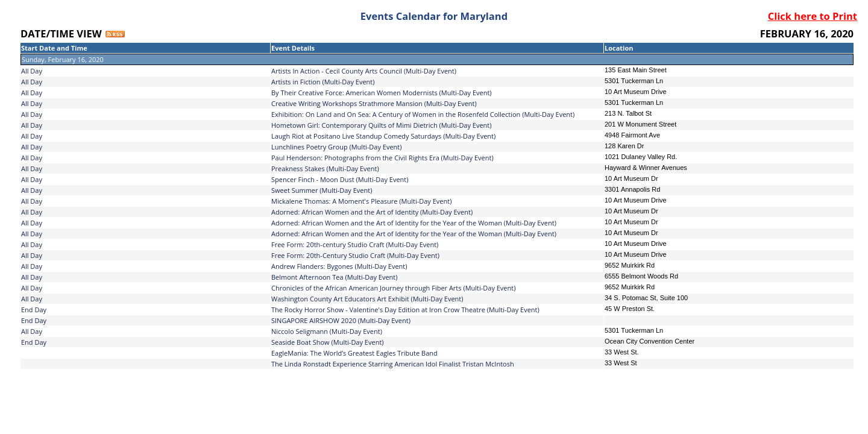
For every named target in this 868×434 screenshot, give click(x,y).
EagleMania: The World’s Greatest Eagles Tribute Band (354, 353)
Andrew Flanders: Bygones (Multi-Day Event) (339, 266)
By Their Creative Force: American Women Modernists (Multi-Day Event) (382, 93)
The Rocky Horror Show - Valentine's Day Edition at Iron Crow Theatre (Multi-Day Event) (405, 310)
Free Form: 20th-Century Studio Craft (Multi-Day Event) (355, 255)
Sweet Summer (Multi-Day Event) (322, 190)
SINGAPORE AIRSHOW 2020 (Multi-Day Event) (341, 320)
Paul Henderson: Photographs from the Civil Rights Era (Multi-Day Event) (382, 158)
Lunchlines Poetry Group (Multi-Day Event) (337, 147)
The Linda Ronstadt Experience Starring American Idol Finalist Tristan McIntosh (393, 364)
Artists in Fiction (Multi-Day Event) (323, 82)
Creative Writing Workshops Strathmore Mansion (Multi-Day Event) (374, 103)
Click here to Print (813, 16)
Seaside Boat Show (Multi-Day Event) (328, 342)
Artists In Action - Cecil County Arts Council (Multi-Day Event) (364, 71)
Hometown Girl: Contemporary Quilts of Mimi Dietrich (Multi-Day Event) (382, 125)
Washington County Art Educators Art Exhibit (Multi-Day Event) (367, 299)
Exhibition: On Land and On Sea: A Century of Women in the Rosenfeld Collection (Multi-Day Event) (423, 114)
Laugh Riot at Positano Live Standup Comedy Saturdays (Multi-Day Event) (383, 136)
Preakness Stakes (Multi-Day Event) (325, 168)
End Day (34, 310)
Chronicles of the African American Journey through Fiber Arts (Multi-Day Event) (393, 288)
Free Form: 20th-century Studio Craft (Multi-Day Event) (355, 244)
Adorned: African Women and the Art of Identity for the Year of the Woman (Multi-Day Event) (414, 223)
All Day (32, 71)
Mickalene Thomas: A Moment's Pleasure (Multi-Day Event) (361, 201)
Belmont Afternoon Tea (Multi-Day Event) (334, 277)
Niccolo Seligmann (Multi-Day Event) (327, 331)
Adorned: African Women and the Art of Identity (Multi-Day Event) (372, 212)
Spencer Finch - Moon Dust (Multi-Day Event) (340, 179)
